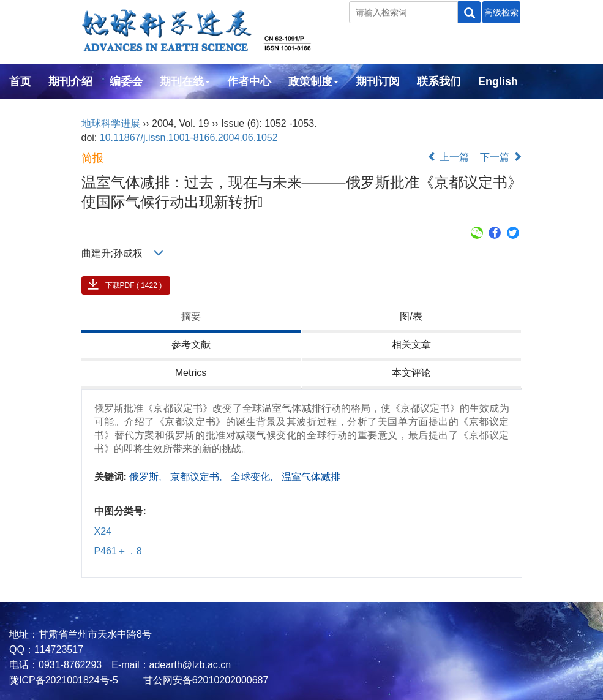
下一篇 (501, 157)
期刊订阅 (378, 81)
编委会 (126, 81)
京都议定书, (197, 477)
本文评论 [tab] (411, 373)
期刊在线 (185, 81)
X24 (103, 531)
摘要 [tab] (191, 316)
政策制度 (313, 81)
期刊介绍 (70, 81)
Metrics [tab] (191, 373)
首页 (20, 81)
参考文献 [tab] (191, 344)
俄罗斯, (147, 477)
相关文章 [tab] (411, 344)
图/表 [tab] (411, 316)
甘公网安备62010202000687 (204, 680)
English (498, 81)
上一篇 (448, 157)
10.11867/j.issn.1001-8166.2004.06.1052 (189, 137)
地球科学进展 (111, 123)
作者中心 (249, 81)
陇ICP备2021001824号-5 (64, 680)
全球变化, (253, 477)
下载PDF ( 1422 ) (134, 285)
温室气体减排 (311, 477)
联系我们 (439, 81)
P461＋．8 (118, 551)
